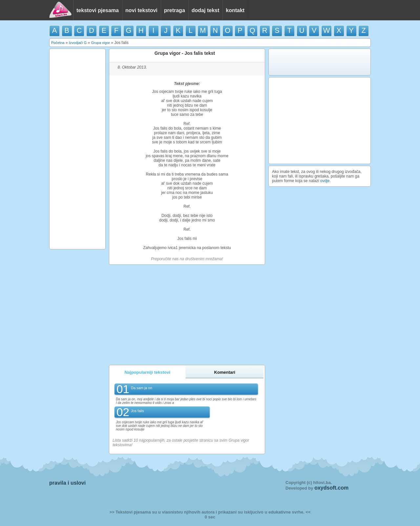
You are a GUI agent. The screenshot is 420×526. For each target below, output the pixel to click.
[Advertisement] (77, 149)
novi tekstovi (141, 10)
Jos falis (137, 411)
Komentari (225, 372)
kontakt (235, 10)
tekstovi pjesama (98, 10)
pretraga (175, 10)
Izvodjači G (78, 43)
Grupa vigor (100, 43)
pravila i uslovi (67, 483)
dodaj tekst (205, 10)
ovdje (325, 181)
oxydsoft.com (331, 488)
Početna (58, 43)
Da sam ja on (142, 388)
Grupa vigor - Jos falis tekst (185, 53)
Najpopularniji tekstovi (147, 372)
